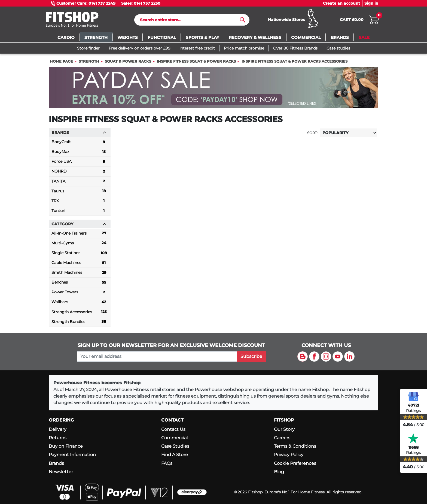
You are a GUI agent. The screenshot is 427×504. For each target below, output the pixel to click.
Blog (279, 472)
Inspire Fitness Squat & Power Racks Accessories (295, 61)
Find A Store (175, 455)
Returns (58, 438)
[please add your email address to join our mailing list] (157, 357)
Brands (56, 463)
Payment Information (72, 455)
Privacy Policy (289, 455)
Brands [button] (79, 133)
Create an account (341, 3)
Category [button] (79, 224)
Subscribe (251, 356)
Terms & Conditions (295, 446)
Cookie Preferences (295, 463)
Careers (282, 438)
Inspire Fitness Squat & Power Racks (196, 61)
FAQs (167, 463)
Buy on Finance (66, 446)
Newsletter (61, 472)
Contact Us (173, 429)
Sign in (371, 3)
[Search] (190, 20)
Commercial (174, 438)
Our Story (284, 429)
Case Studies (175, 446)
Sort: (312, 133)
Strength (89, 61)
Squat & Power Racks (128, 61)
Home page (61, 61)
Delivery (58, 429)
